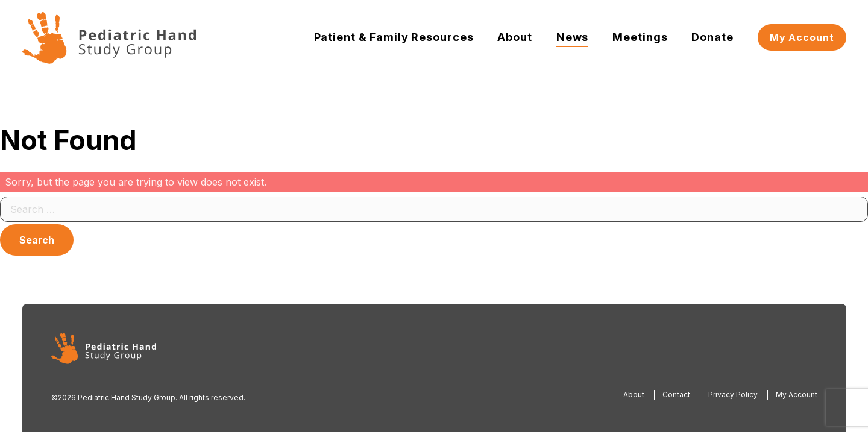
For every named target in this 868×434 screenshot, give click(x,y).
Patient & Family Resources (394, 37)
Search (37, 240)
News (573, 37)
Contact (676, 395)
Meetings (640, 37)
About (514, 37)
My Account (802, 37)
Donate (712, 37)
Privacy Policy (733, 395)
